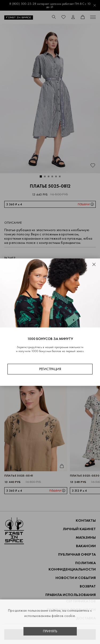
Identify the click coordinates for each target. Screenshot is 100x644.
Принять (50, 631)
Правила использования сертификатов (71, 598)
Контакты (86, 520)
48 (65, 267)
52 (9, 278)
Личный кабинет (79, 529)
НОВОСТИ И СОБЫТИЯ (76, 578)
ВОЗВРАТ (88, 586)
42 (23, 267)
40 (10, 267)
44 (37, 267)
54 (23, 278)
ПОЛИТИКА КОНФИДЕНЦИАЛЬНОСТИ (72, 566)
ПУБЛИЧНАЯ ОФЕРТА (77, 554)
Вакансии (86, 546)
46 (51, 267)
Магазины (86, 537)
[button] (41, 176)
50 (79, 267)
